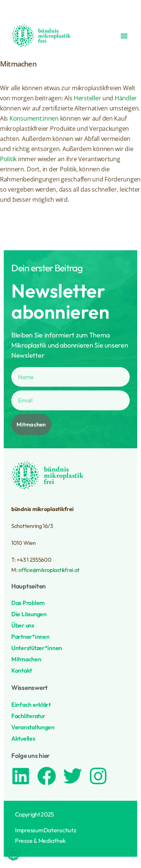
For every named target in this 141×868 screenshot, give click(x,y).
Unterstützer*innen (37, 648)
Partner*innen (30, 637)
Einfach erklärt (31, 705)
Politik (8, 159)
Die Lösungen (29, 614)
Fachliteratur (28, 716)
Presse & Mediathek (40, 841)
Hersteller (87, 98)
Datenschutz (60, 830)
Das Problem (28, 603)
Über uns (23, 625)
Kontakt (22, 670)
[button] (124, 36)
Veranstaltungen (33, 727)
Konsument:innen (34, 118)
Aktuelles (23, 738)
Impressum (29, 830)
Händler (126, 98)
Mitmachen (26, 659)
